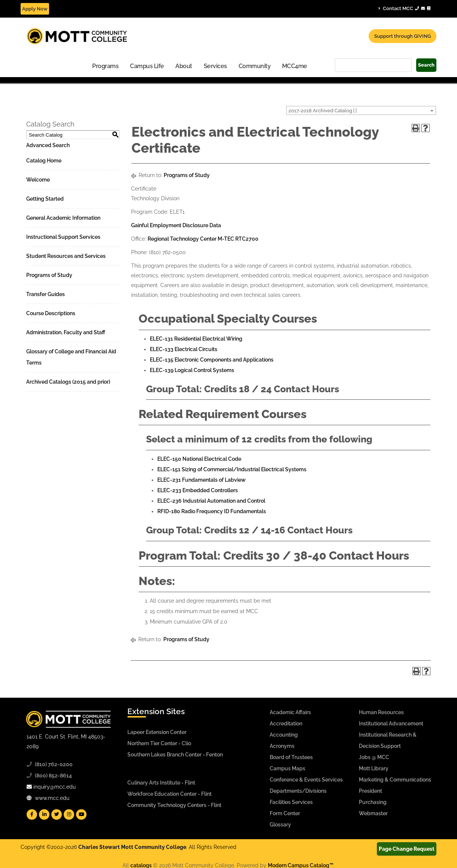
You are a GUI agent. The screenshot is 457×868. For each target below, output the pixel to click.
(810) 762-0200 (54, 764)
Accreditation (286, 724)
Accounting (284, 735)
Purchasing (373, 802)
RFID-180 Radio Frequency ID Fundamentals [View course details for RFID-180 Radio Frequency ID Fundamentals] (212, 511)
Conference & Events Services (306, 780)
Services (215, 66)
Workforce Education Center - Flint (170, 794)
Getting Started (45, 199)
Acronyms (282, 746)
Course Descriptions (51, 313)
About (184, 66)
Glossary (280, 825)
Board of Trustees (291, 757)
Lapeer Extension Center (157, 732)
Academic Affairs (290, 712)
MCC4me (295, 66)
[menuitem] (105, 66)
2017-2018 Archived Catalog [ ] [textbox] (323, 111)
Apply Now (35, 9)
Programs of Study (49, 275)
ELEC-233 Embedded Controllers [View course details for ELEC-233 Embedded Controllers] (198, 490)
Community (255, 66)
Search (426, 65)
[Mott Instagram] (69, 814)
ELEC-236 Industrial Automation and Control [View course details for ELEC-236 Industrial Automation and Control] (211, 501)
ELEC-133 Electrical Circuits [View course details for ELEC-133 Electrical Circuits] (184, 349)
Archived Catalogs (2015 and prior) (68, 382)
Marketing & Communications (395, 780)
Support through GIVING (402, 36)
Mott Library (374, 768)
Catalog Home (44, 161)
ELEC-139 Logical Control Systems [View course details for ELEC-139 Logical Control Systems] (192, 370)
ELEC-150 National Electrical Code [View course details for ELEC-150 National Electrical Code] (199, 459)
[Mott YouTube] (81, 814)
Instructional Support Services (63, 237)
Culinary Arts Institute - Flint (161, 783)
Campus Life (147, 66)
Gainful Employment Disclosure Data (176, 225)
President (370, 791)
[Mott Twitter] (57, 814)
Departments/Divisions (298, 791)
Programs (105, 66)
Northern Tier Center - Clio (159, 743)
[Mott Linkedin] (44, 814)
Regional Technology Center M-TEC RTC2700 (203, 239)
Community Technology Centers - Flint (174, 805)
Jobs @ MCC (374, 757)
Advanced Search (48, 145)
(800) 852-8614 (53, 776)
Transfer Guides (46, 294)
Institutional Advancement (391, 724)
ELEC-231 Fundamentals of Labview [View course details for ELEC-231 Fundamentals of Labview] (202, 480)
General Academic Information (63, 218)
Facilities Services (291, 802)
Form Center (285, 813)
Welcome (38, 180)
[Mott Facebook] (32, 814)
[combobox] (361, 110)
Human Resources (381, 712)
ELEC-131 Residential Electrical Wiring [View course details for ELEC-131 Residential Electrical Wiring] (196, 339)
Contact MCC (404, 8)
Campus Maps (287, 768)
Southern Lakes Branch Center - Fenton (175, 755)
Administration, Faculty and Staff (66, 332)
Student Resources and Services (66, 256)
